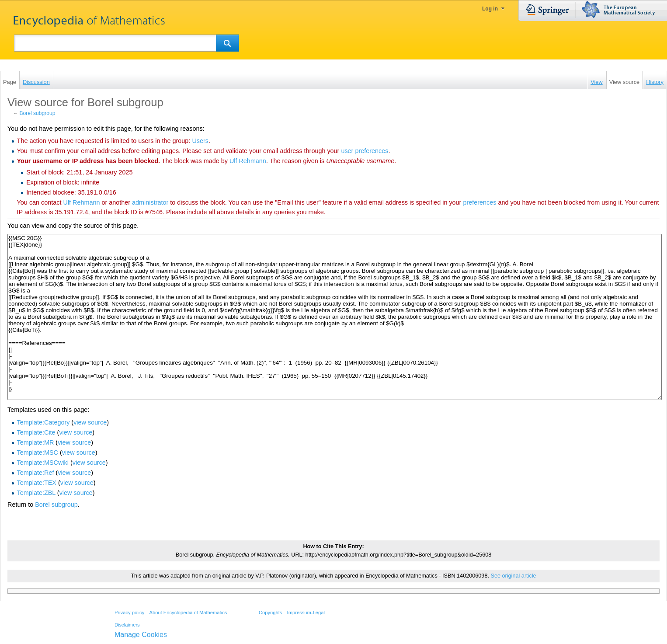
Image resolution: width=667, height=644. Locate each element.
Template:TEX (37, 483)
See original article (513, 576)
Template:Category (43, 422)
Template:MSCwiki (43, 463)
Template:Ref (36, 473)
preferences (479, 202)
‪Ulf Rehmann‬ (248, 161)
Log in (490, 9)
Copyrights (270, 613)
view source (90, 422)
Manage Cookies (141, 635)
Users (200, 141)
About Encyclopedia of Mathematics (188, 613)
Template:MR (36, 442)
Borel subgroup (38, 113)
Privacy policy (129, 613)
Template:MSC (38, 453)
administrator (150, 202)
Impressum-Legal (306, 613)
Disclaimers (127, 625)
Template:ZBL (36, 493)
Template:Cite (36, 432)
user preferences (365, 151)
